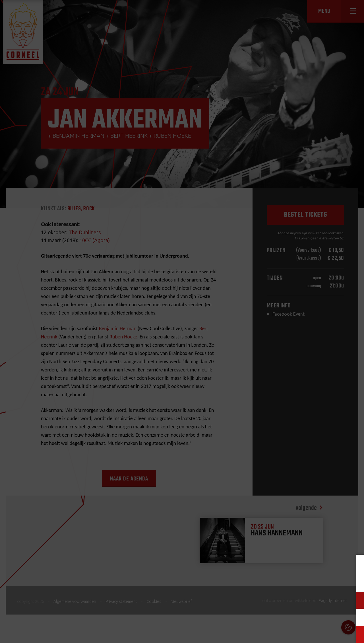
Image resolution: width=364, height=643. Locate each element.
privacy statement (336, 581)
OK (355, 634)
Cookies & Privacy (295, 566)
